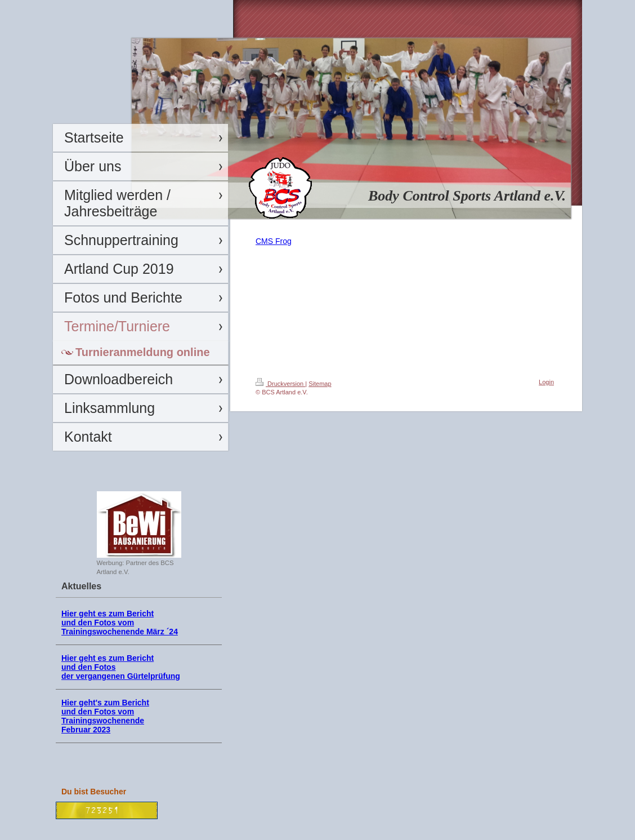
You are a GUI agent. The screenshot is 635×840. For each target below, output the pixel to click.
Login (546, 382)
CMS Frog (274, 241)
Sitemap (320, 384)
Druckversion (280, 384)
